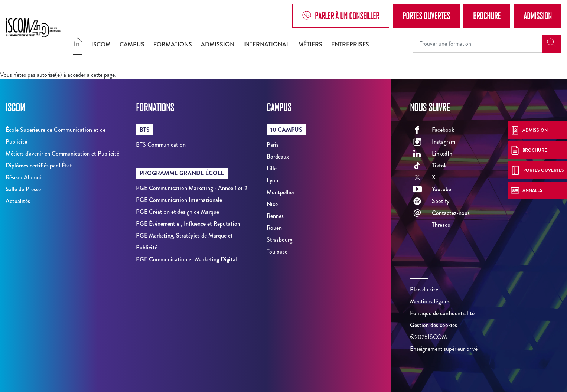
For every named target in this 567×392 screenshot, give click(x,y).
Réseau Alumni (23, 177)
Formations (173, 44)
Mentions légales (430, 301)
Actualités (18, 201)
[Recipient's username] (478, 44)
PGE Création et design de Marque (177, 212)
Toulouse (277, 251)
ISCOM (101, 44)
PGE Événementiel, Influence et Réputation (188, 224)
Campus (132, 44)
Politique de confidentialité (442, 313)
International (266, 44)
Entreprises (350, 44)
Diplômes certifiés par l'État (39, 165)
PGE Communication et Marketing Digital (186, 259)
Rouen (274, 228)
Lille (272, 168)
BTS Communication (161, 145)
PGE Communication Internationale (179, 200)
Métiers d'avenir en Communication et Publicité (62, 153)
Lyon (272, 180)
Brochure (487, 16)
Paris (273, 145)
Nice (272, 204)
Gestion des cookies (434, 325)
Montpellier (281, 192)
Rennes (275, 216)
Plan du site (424, 289)
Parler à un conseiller (341, 16)
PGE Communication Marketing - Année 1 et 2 (192, 188)
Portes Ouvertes (426, 16)
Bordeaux (278, 156)
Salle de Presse (23, 189)
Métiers (310, 44)
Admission (538, 16)
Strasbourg (279, 240)
